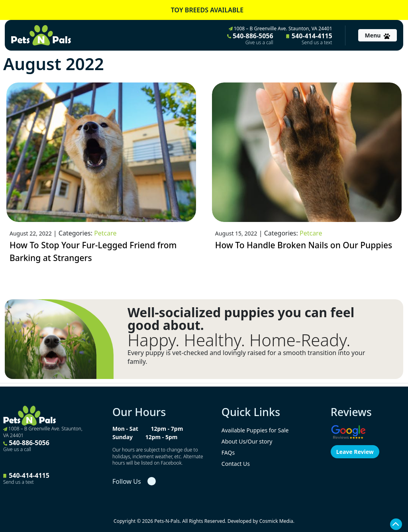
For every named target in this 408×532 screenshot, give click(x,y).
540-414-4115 (309, 39)
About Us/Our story (247, 441)
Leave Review (355, 452)
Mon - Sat (125, 429)
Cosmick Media (276, 521)
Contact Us (236, 464)
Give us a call (259, 43)
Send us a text (317, 43)
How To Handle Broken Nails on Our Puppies (304, 245)
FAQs (228, 452)
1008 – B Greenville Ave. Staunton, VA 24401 (280, 28)
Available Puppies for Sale (255, 430)
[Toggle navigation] (378, 35)
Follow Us (127, 481)
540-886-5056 (250, 39)
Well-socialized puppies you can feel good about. (241, 319)
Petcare (105, 233)
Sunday (123, 437)
